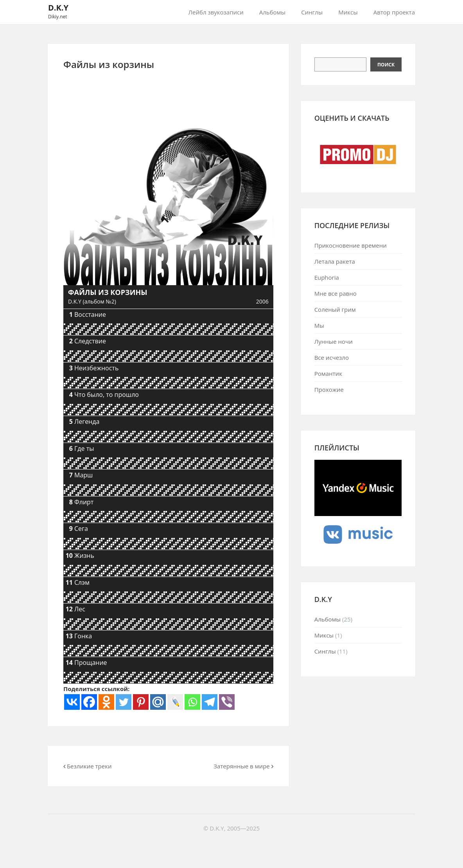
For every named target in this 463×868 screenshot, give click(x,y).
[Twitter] (124, 702)
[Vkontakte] (72, 702)
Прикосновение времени (351, 245)
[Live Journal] (175, 702)
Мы (319, 325)
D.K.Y (58, 8)
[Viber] (227, 702)
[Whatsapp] (192, 702)
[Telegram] (210, 702)
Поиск (386, 65)
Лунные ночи (334, 341)
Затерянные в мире (242, 766)
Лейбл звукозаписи (216, 12)
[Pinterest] (141, 702)
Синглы (312, 12)
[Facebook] (89, 702)
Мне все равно (336, 293)
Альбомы (272, 12)
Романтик (328, 373)
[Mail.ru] (158, 702)
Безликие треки (89, 766)
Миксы (348, 12)
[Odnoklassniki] (106, 702)
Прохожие (329, 389)
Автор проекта (394, 12)
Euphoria (327, 277)
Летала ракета (335, 261)
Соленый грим (335, 309)
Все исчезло (332, 357)
